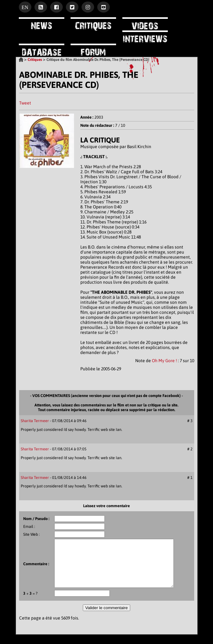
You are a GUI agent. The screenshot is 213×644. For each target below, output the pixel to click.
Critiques (35, 60)
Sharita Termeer (35, 421)
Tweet (25, 103)
